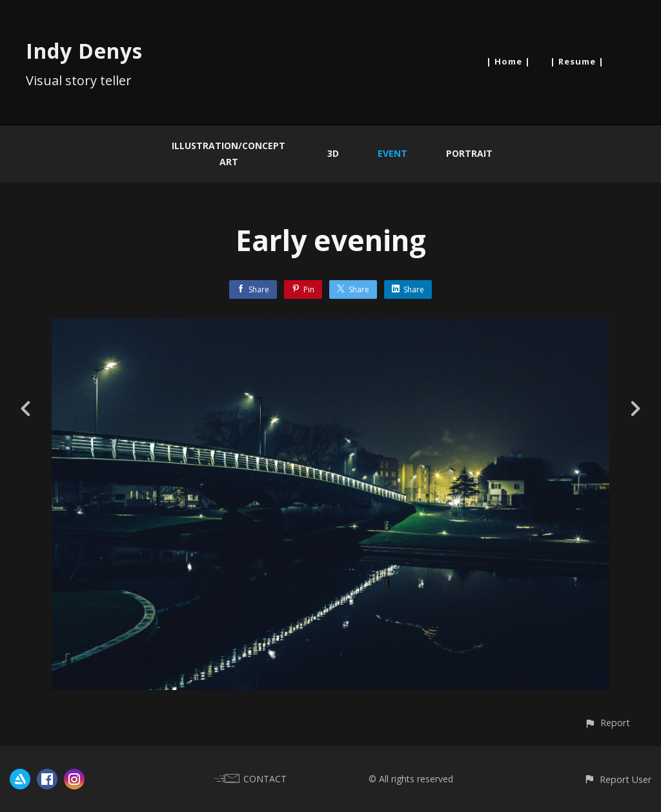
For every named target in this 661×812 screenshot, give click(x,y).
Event (392, 153)
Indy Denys (84, 51)
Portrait (469, 153)
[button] (607, 723)
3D (333, 153)
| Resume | (577, 61)
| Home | (508, 61)
